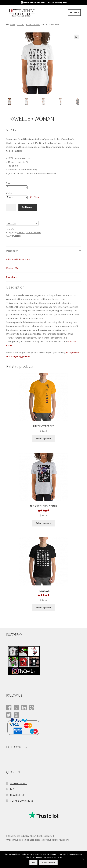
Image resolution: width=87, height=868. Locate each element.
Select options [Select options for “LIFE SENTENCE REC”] (43, 438)
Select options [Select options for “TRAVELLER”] (43, 608)
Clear (36, 197)
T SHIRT (21, 25)
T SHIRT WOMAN (33, 25)
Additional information (18, 259)
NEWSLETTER (17, 795)
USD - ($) (12, 223)
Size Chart (11, 277)
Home (12, 25)
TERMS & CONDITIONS (22, 801)
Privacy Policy (48, 862)
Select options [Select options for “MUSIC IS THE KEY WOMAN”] (43, 523)
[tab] (43, 251)
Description (12, 251)
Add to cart (28, 207)
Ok (33, 862)
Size (8, 183)
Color (9, 193)
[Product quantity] (11, 207)
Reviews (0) (12, 268)
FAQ (12, 789)
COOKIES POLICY (19, 783)
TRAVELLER (15, 236)
